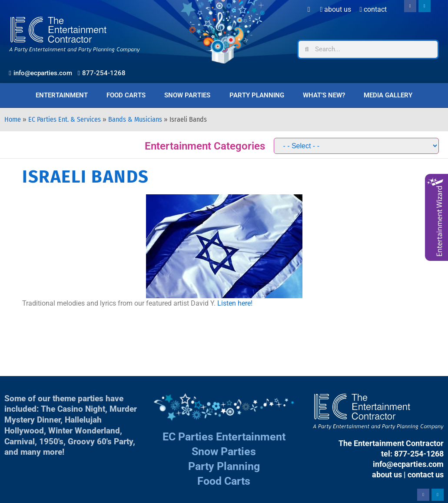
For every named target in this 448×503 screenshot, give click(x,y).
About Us (336, 9)
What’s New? (324, 95)
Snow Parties (187, 95)
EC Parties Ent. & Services (65, 119)
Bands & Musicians (135, 119)
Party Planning (257, 95)
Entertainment (62, 95)
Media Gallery (388, 95)
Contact (373, 9)
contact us (426, 475)
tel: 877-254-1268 (412, 454)
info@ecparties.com (408, 464)
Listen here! (235, 303)
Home (13, 119)
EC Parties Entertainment (224, 437)
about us (387, 475)
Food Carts (126, 95)
